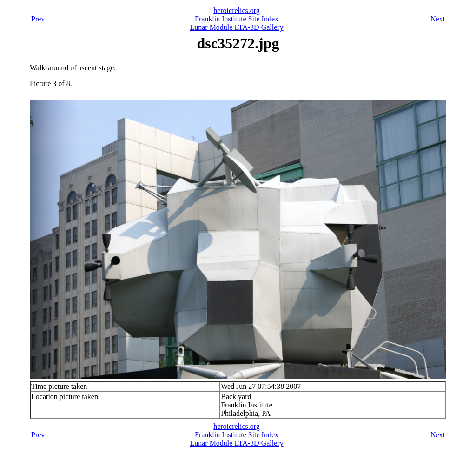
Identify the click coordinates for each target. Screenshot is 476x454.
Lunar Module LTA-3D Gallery (236, 27)
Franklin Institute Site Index (237, 19)
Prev (38, 19)
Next (438, 19)
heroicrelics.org (237, 10)
